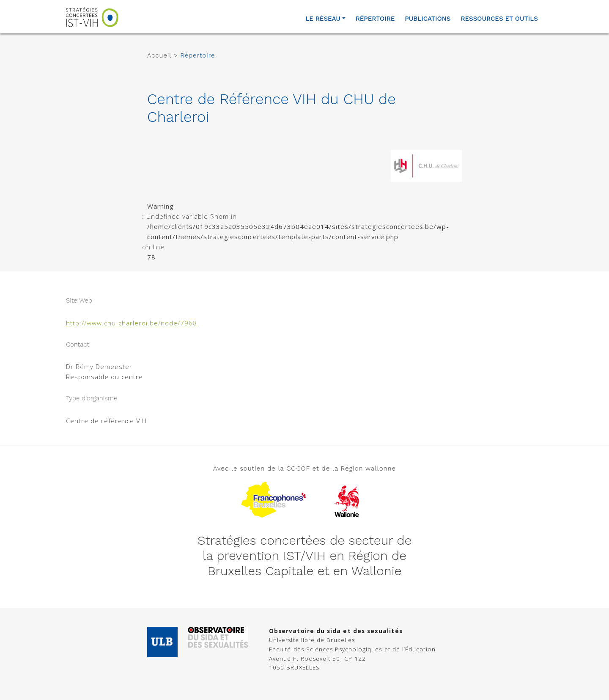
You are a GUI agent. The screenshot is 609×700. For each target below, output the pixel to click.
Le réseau (323, 19)
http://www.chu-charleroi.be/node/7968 (132, 323)
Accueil (159, 55)
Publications (428, 19)
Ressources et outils (499, 19)
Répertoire (375, 19)
